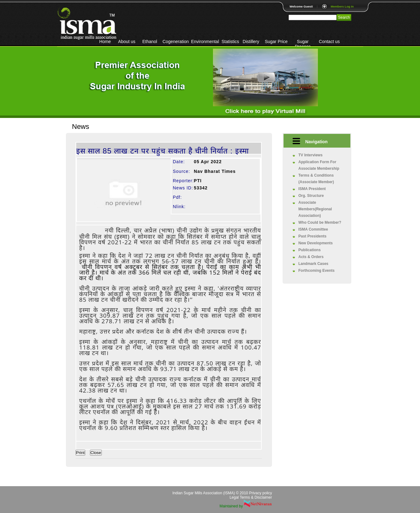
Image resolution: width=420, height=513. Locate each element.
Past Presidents (313, 236)
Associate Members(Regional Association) (315, 209)
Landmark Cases (314, 264)
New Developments (316, 243)
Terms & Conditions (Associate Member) (316, 179)
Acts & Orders (311, 257)
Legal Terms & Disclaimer (251, 497)
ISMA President (312, 189)
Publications (310, 250)
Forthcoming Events (317, 271)
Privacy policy (261, 493)
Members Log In (342, 6)
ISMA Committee (313, 229)
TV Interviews (311, 155)
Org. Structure (311, 196)
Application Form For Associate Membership (319, 165)
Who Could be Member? (320, 222)
